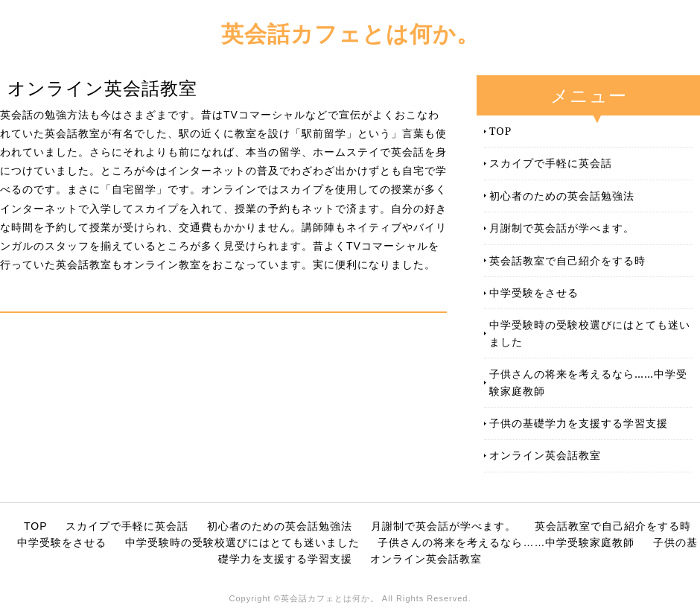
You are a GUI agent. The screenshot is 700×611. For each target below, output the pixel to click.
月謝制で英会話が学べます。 (562, 228)
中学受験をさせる (534, 292)
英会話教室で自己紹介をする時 (567, 260)
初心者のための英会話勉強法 (562, 196)
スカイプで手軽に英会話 (551, 163)
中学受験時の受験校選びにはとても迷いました (590, 333)
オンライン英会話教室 (545, 455)
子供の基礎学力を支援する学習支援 (579, 423)
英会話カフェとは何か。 (350, 33)
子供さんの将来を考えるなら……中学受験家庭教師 (588, 382)
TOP (500, 131)
